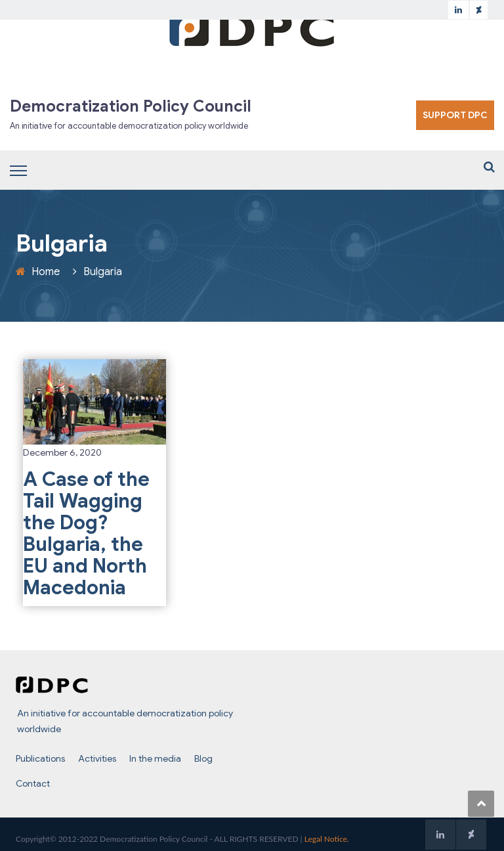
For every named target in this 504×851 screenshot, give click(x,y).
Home (46, 272)
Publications (40, 758)
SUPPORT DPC (455, 115)
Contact (33, 783)
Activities (97, 758)
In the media (155, 758)
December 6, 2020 (62, 452)
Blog (203, 758)
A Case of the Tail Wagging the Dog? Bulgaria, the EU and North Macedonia (86, 534)
